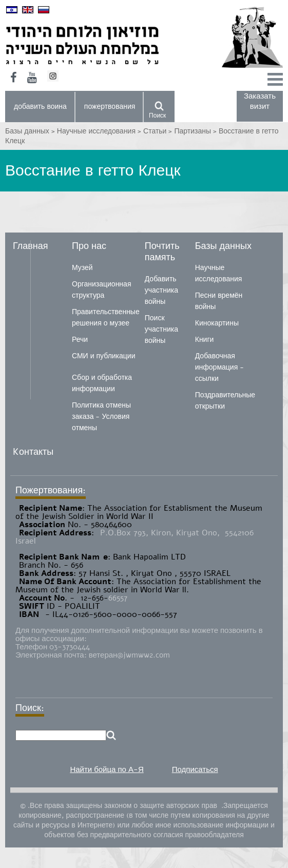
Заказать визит (260, 101)
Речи (80, 340)
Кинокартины (217, 323)
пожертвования (110, 107)
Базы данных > (31, 131)
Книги (205, 340)
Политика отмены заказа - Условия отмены (101, 417)
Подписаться (195, 769)
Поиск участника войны (161, 329)
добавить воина (40, 107)
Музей (82, 268)
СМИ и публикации (104, 356)
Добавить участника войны (161, 290)
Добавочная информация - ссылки (219, 367)
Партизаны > (196, 131)
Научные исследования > (100, 131)
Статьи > (159, 131)
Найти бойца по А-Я (107, 769)
